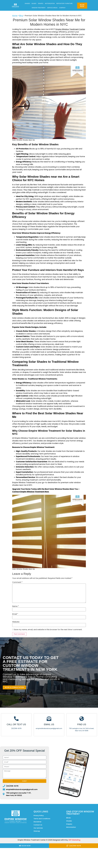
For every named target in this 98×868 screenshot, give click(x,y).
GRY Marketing (74, 840)
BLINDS (34, 3)
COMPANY (62, 8)
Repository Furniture (64, 3)
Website (16, 622)
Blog (21, 16)
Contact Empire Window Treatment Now (31, 492)
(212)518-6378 (16, 728)
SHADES (27, 3)
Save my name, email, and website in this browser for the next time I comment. (48, 630)
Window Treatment (39, 8)
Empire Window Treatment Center (70, 29)
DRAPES (41, 3)
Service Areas (52, 8)
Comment (17, 582)
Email (15, 614)
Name (16, 606)
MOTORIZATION (50, 3)
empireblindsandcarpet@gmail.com (49, 728)
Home (15, 16)
